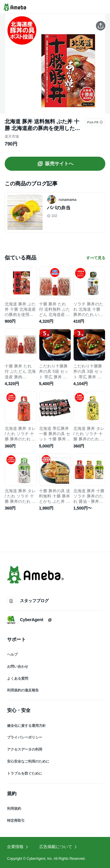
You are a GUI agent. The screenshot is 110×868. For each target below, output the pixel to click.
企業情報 (18, 847)
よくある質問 (18, 679)
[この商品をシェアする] (101, 26)
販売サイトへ (55, 164)
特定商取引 (16, 821)
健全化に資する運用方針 (26, 726)
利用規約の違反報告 (23, 690)
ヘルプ (12, 655)
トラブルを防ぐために (25, 773)
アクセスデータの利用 (25, 749)
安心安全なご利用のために (28, 761)
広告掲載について (58, 847)
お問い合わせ (18, 667)
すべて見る (96, 258)
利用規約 (14, 809)
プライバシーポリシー (25, 737)
